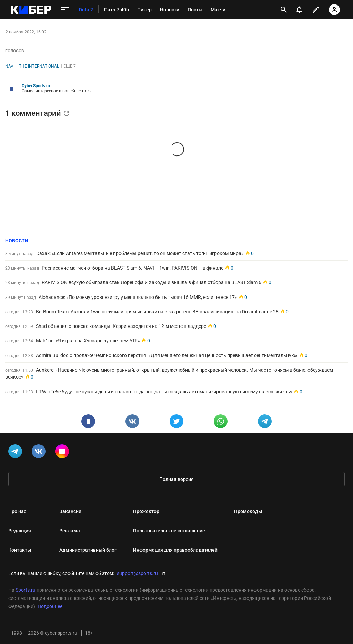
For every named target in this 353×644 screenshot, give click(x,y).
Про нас (17, 511)
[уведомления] (299, 10)
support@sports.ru (137, 573)
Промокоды (248, 511)
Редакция (20, 531)
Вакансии (70, 511)
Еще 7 (70, 66)
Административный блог (88, 550)
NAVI (10, 66)
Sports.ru (26, 590)
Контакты (20, 550)
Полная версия (176, 479)
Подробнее (50, 606)
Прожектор (146, 511)
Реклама (70, 531)
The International (39, 66)
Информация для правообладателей (175, 550)
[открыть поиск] (284, 10)
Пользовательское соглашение (169, 531)
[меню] (65, 10)
